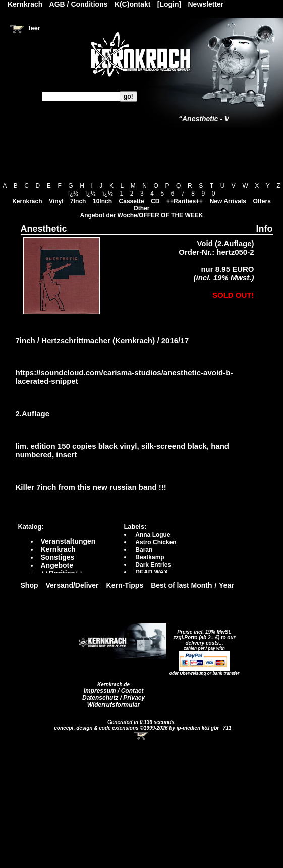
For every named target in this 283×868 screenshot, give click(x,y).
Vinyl (56, 201)
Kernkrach (27, 201)
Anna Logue (153, 535)
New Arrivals (228, 201)
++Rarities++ (185, 201)
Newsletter (206, 4)
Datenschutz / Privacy (114, 698)
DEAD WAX (152, 572)
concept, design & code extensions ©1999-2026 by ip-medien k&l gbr (137, 728)
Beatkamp (150, 557)
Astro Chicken (156, 542)
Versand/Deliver (72, 585)
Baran (144, 550)
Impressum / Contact (114, 691)
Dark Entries (153, 565)
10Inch (102, 201)
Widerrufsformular (114, 705)
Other (141, 208)
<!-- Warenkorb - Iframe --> (142, 736)
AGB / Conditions (79, 4)
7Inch (78, 201)
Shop (30, 585)
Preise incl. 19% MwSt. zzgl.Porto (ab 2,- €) (203, 635)
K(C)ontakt (133, 4)
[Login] (169, 4)
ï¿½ (73, 194)
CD (155, 201)
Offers (262, 201)
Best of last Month (181, 585)
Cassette (132, 201)
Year (227, 585)
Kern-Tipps (125, 585)
